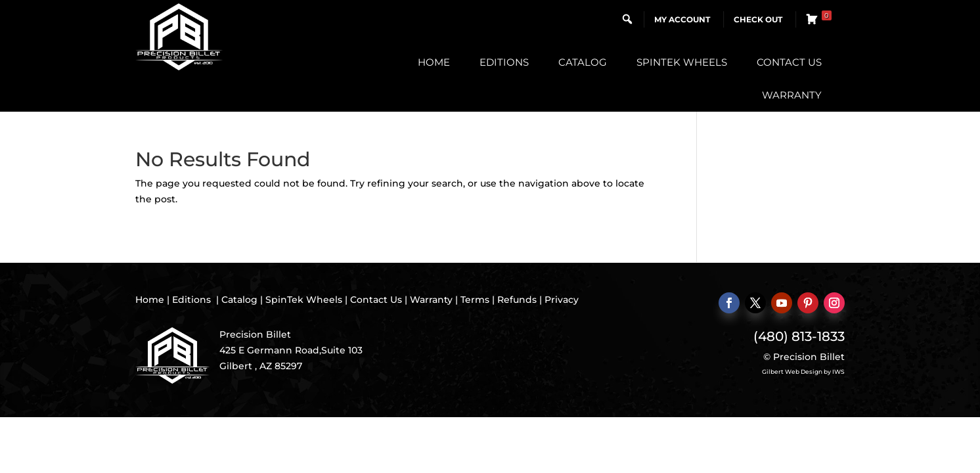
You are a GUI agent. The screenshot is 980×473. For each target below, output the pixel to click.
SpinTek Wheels (682, 62)
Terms (475, 300)
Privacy (562, 300)
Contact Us (789, 62)
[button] (627, 19)
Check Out (758, 19)
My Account (682, 19)
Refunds (517, 300)
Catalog (583, 62)
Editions (504, 62)
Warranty (792, 95)
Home (434, 62)
